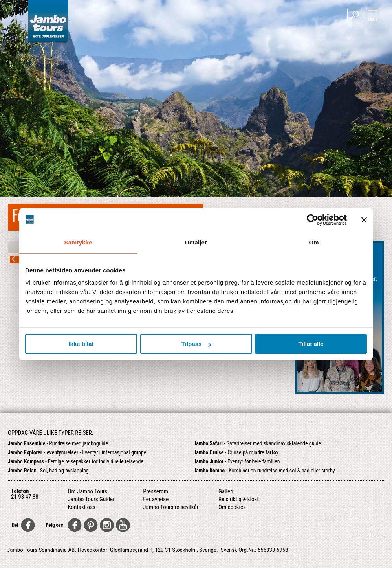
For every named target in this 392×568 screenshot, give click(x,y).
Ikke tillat (81, 344)
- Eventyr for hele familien (236, 461)
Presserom (156, 491)
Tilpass (196, 344)
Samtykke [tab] (78, 242)
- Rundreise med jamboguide (58, 443)
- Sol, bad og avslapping (48, 471)
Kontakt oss (82, 507)
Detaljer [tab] (196, 242)
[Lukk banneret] (364, 220)
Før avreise (156, 499)
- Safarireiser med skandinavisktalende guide (257, 443)
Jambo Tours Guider (91, 499)
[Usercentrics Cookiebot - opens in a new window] (312, 220)
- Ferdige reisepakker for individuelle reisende (76, 461)
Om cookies (232, 507)
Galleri (226, 491)
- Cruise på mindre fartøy (236, 452)
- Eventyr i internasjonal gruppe (77, 452)
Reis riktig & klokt (239, 499)
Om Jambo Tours (88, 491)
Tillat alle (311, 344)
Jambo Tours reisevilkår (171, 507)
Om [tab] (314, 242)
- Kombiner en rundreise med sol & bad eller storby (264, 471)
